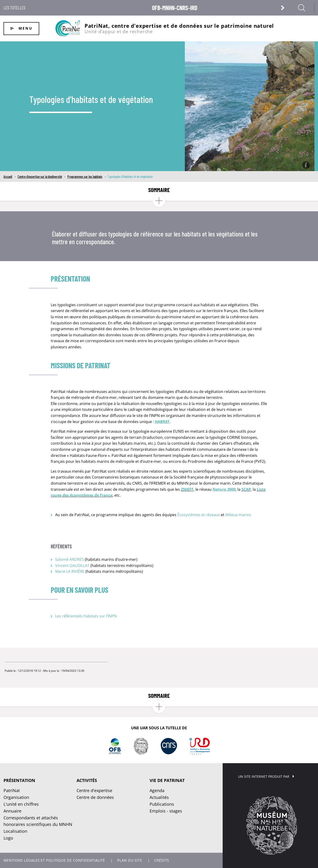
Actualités (159, 797)
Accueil (8, 177)
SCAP (246, 489)
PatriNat (12, 790)
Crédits (162, 860)
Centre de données (95, 797)
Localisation (15, 831)
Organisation (16, 797)
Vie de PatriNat (167, 780)
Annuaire (12, 811)
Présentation (19, 780)
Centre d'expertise (94, 790)
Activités (87, 780)
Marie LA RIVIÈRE (70, 571)
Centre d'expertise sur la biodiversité (40, 177)
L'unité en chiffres (21, 804)
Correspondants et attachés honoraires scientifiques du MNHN (38, 821)
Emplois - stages (166, 811)
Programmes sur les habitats (85, 177)
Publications (162, 804)
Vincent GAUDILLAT (72, 566)
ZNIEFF (187, 489)
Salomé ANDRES (70, 559)
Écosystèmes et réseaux (199, 515)
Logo (8, 838)
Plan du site (130, 860)
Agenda (157, 790)
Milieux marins (238, 515)
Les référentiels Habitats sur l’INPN (86, 616)
